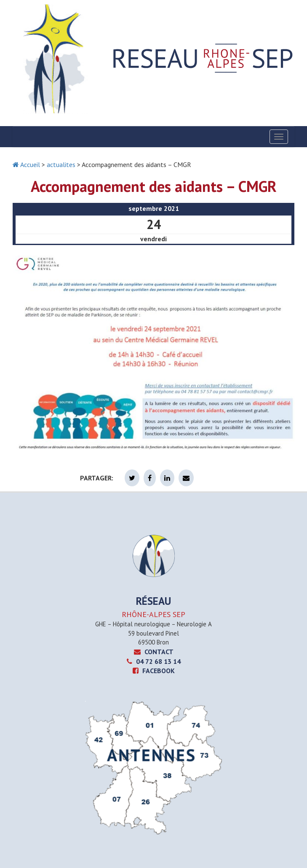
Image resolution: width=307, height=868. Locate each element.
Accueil (26, 164)
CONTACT (154, 652)
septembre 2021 (154, 208)
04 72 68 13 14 (154, 661)
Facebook (154, 671)
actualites (61, 164)
